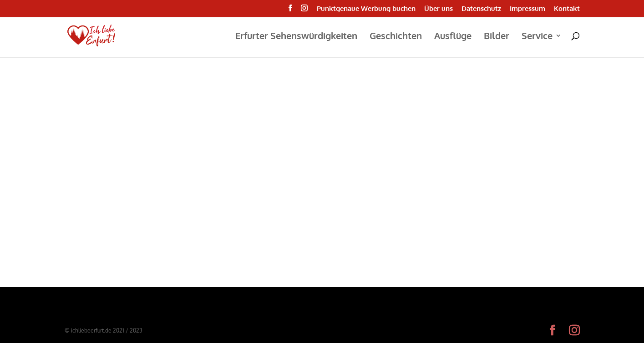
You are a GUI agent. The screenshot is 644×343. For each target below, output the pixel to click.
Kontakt (567, 9)
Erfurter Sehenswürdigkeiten (296, 37)
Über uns (439, 9)
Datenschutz (481, 9)
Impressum (527, 9)
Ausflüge (453, 37)
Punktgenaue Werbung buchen (366, 9)
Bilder (497, 37)
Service (537, 37)
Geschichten (396, 37)
